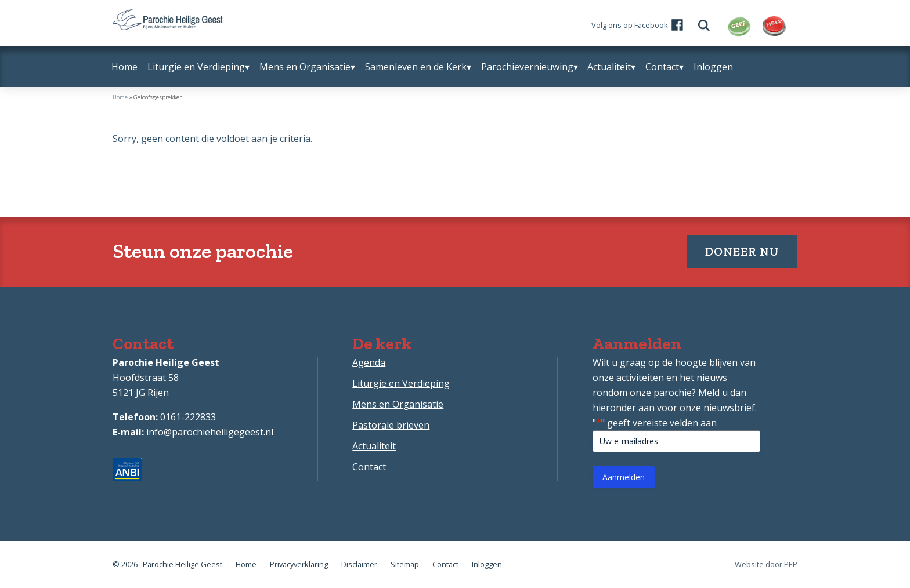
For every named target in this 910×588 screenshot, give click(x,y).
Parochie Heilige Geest (183, 564)
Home (120, 97)
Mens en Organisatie (398, 404)
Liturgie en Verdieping (401, 383)
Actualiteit (374, 446)
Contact (369, 467)
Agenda (369, 362)
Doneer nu (742, 251)
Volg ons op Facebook (630, 25)
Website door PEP (766, 565)
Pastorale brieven (391, 425)
